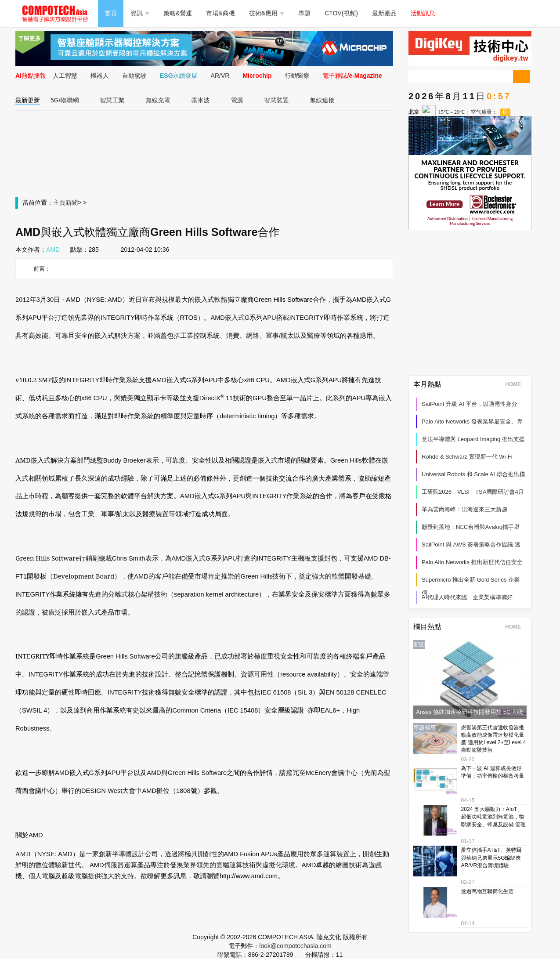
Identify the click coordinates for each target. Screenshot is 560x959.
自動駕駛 (134, 76)
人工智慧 (65, 76)
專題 (304, 13)
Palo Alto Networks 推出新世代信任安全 (472, 562)
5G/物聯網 (65, 100)
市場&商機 (220, 13)
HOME (516, 384)
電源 (237, 100)
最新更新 (28, 100)
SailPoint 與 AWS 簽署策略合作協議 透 (471, 545)
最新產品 (384, 13)
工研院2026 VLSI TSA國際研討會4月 (473, 492)
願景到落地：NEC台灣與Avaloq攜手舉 (471, 527)
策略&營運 (178, 13)
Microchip (257, 76)
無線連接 (322, 100)
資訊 (140, 13)
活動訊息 (423, 13)
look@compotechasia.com (295, 946)
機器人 (100, 76)
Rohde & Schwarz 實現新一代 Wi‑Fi (467, 457)
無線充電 (158, 100)
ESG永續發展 (179, 76)
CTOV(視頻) (341, 13)
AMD (53, 250)
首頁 (111, 13)
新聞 (72, 203)
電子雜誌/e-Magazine (352, 76)
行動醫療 (297, 76)
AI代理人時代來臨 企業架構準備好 (467, 597)
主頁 (59, 203)
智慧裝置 (277, 100)
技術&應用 (267, 13)
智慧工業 (112, 100)
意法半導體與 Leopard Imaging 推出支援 (473, 439)
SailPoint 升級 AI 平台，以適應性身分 (469, 404)
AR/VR (220, 76)
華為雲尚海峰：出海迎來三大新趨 (464, 509)
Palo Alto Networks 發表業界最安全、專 (472, 422)
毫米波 (201, 100)
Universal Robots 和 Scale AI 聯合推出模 (473, 474)
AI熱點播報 (31, 76)
